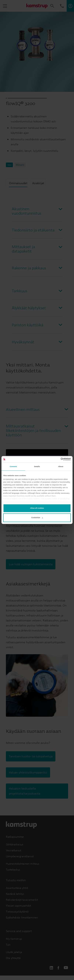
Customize (37, 518)
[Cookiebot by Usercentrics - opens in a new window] (55, 459)
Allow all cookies (37, 508)
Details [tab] (37, 467)
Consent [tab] (13, 467)
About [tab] (61, 467)
